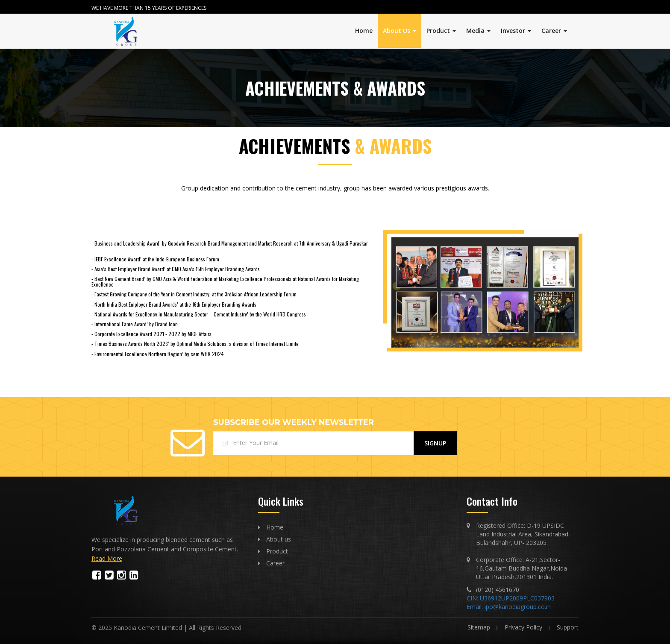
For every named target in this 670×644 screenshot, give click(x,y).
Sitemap (479, 627)
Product (441, 31)
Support (568, 627)
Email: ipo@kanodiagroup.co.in (509, 607)
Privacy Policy (523, 627)
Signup (435, 443)
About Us (400, 31)
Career (554, 31)
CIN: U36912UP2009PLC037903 (511, 598)
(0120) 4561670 (498, 590)
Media (478, 31)
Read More (107, 558)
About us (279, 539)
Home (364, 31)
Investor (516, 31)
